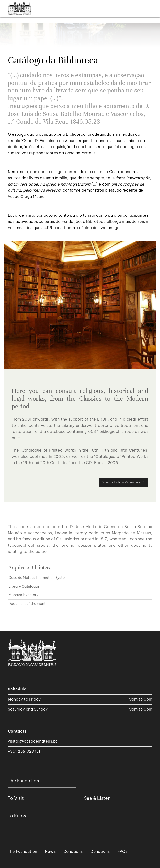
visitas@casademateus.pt (33, 741)
